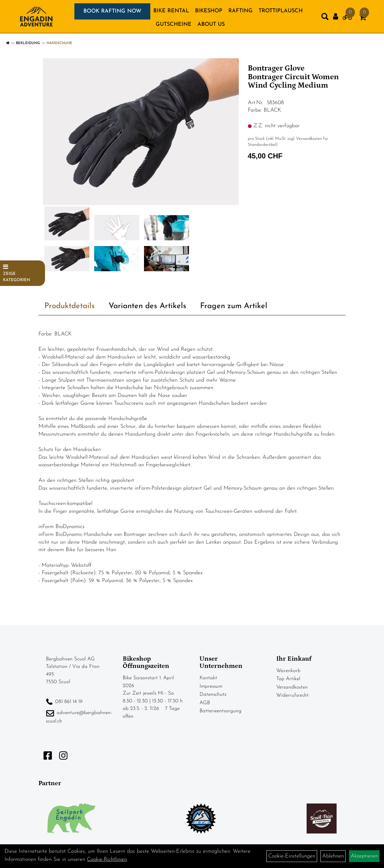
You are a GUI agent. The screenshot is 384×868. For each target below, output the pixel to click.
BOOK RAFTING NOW (112, 11)
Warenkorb (288, 671)
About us (211, 24)
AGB (205, 703)
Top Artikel (288, 679)
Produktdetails (70, 306)
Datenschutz (213, 694)
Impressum (211, 686)
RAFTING (240, 11)
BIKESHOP (209, 11)
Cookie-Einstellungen (292, 856)
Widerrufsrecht (292, 695)
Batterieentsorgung (220, 711)
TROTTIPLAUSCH (281, 11)
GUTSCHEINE (174, 24)
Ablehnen (333, 856)
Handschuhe (59, 43)
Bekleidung (28, 43)
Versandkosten (292, 687)
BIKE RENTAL (171, 11)
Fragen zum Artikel (234, 306)
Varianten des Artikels (147, 306)
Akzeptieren (364, 856)
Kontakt (208, 678)
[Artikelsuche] (325, 18)
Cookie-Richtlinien (107, 859)
